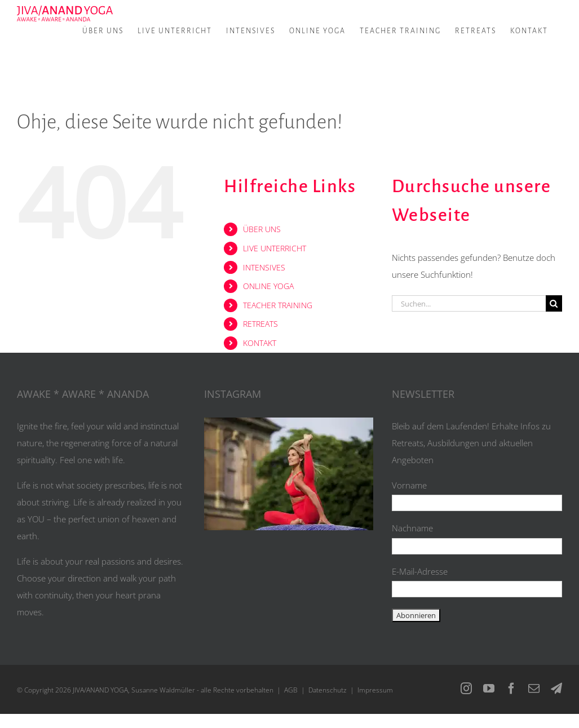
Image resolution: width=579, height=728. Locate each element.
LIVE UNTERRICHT (275, 248)
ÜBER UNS (262, 229)
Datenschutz (328, 690)
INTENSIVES (264, 267)
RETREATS (260, 324)
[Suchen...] (469, 303)
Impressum (375, 690)
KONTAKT (260, 343)
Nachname (412, 528)
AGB (291, 690)
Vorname (409, 485)
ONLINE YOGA (268, 286)
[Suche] (554, 303)
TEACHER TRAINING (278, 305)
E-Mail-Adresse (420, 571)
